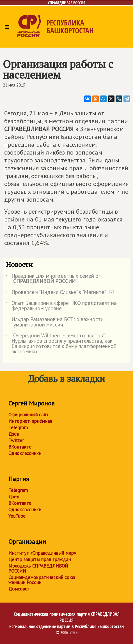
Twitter (16, 440)
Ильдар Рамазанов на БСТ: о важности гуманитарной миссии (55, 322)
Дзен (14, 434)
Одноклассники (25, 453)
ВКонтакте (20, 447)
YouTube (17, 516)
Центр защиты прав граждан (40, 559)
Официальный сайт (28, 415)
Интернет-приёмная (30, 421)
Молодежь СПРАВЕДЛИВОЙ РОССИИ (38, 568)
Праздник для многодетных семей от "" (54, 279)
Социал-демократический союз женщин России (42, 580)
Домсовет (19, 589)
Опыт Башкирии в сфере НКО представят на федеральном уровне (61, 306)
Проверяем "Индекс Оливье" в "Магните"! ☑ (60, 293)
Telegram (18, 428)
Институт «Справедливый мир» (42, 553)
